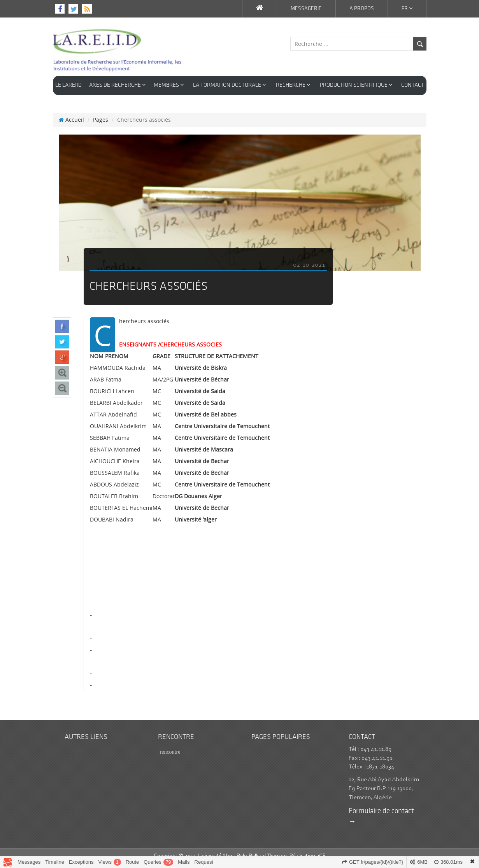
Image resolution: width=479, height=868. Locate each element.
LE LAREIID (68, 85)
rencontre (170, 744)
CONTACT (413, 85)
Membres (169, 85)
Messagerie (306, 9)
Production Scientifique (356, 85)
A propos (362, 9)
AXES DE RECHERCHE (118, 85)
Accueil (71, 112)
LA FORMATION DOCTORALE (230, 85)
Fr (407, 9)
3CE (321, 848)
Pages (101, 112)
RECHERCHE (293, 85)
